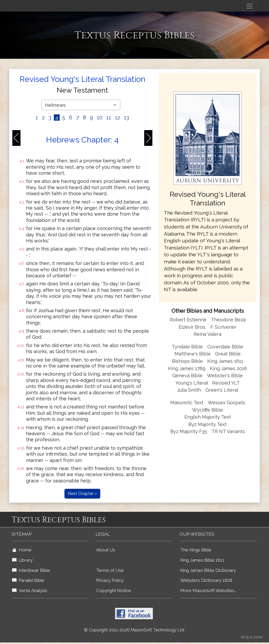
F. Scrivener (223, 327)
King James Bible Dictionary (208, 570)
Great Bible (228, 354)
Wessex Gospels (226, 403)
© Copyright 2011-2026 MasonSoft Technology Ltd (134, 630)
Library (22, 560)
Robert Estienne (188, 320)
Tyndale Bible (187, 347)
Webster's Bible (225, 376)
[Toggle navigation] (250, 6)
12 (118, 118)
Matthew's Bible (193, 354)
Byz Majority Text (208, 424)
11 (109, 118)
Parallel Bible (28, 580)
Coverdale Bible (225, 347)
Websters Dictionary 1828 (206, 580)
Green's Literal (222, 390)
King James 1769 (187, 368)
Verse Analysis (30, 590)
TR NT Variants (228, 431)
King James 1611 (225, 361)
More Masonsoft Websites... (208, 590)
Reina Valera (208, 334)
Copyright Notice (114, 590)
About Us (106, 550)
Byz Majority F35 (189, 431)
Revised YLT (226, 383)
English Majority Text (208, 417)
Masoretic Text (187, 403)
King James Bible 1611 (202, 560)
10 (100, 118)
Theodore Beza (228, 320)
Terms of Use (110, 570)
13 (126, 118)
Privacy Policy (110, 580)
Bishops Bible (187, 361)
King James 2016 (228, 368)
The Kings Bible (196, 550)
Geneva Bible (187, 376)
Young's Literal (192, 383)
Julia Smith (190, 390)
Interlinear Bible (31, 570)
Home (22, 550)
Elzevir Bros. (192, 327)
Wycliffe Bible (208, 410)
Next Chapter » (82, 494)
